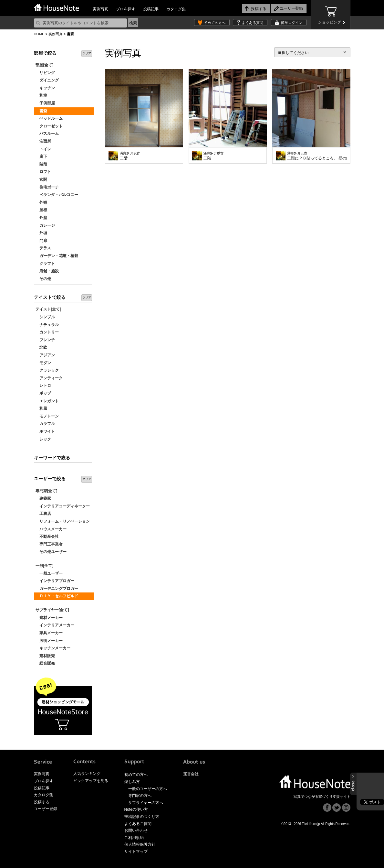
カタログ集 (176, 9)
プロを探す (126, 9)
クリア (87, 53)
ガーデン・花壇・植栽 (57, 256)
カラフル (45, 424)
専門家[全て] (47, 491)
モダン (43, 363)
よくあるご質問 (138, 824)
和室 (41, 95)
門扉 (41, 241)
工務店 (43, 514)
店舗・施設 (47, 271)
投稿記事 (151, 9)
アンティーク (49, 378)
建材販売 (45, 656)
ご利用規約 (134, 838)
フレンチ (45, 340)
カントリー (47, 332)
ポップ (43, 393)
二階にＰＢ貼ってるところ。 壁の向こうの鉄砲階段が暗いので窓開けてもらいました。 (317, 156)
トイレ (43, 149)
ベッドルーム (49, 118)
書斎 (41, 111)
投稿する (42, 802)
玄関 (41, 179)
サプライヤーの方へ (146, 803)
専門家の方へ (140, 796)
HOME (39, 34)
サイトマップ (136, 852)
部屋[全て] (45, 65)
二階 (130, 156)
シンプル (45, 317)
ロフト (43, 172)
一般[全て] (45, 566)
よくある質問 (253, 23)
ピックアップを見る (91, 781)
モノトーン (47, 416)
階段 (41, 164)
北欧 (41, 347)
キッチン (45, 88)
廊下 (41, 157)
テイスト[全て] (48, 309)
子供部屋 (45, 103)
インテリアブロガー (55, 581)
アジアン (45, 355)
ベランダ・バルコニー (57, 195)
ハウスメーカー (51, 529)
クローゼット (49, 126)
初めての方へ (215, 23)
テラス (43, 248)
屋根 (41, 210)
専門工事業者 (49, 544)
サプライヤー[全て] (52, 610)
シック (43, 439)
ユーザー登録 (46, 809)
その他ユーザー (51, 552)
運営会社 (191, 774)
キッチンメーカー (53, 648)
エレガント (47, 401)
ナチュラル (47, 325)
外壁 (41, 218)
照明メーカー (49, 641)
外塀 (41, 233)
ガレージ (45, 225)
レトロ (43, 385)
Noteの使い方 (136, 809)
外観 (41, 202)
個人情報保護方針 (140, 844)
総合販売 (45, 663)
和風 (41, 408)
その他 (43, 279)
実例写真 (100, 9)
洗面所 (43, 141)
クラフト (45, 264)
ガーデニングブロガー (57, 589)
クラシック (47, 370)
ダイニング (47, 80)
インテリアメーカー (55, 625)
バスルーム (47, 134)
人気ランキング (87, 774)
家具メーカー (49, 633)
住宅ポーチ (47, 187)
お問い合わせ (136, 830)
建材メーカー (49, 618)
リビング (45, 73)
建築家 (43, 498)
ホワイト (45, 431)
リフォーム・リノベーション (63, 521)
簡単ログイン (292, 23)
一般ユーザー (49, 573)
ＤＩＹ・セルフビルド (57, 596)
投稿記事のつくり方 (142, 817)
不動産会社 (47, 537)
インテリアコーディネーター (63, 506)
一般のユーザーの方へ (148, 789)
